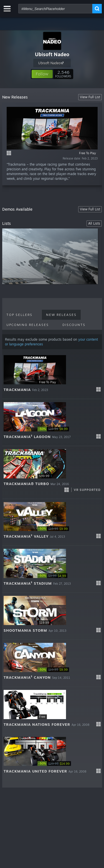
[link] (54, 429)
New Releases (61, 315)
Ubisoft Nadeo (52, 54)
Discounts (74, 325)
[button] (42, 74)
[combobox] (55, 9)
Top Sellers (19, 315)
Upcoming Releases (28, 325)
